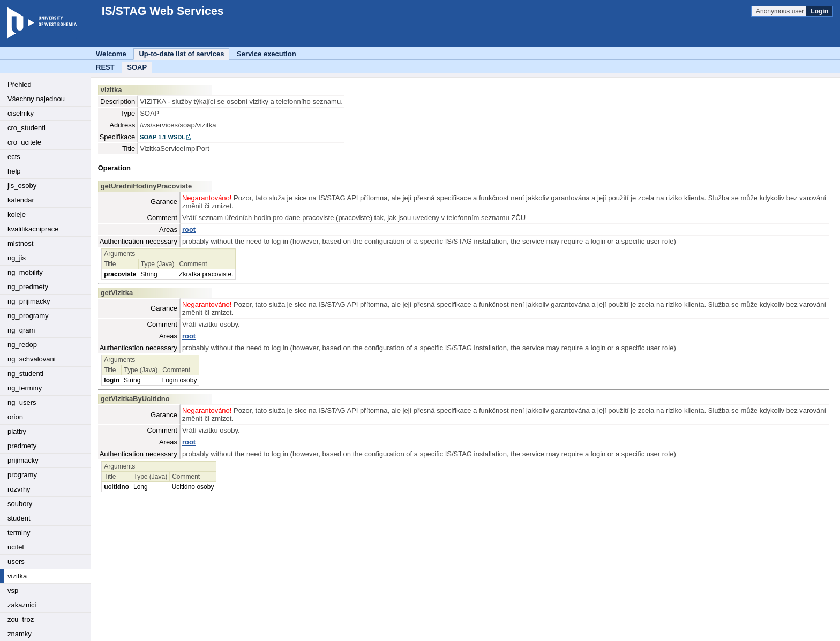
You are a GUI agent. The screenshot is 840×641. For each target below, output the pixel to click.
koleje (17, 214)
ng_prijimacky (29, 301)
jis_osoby (22, 186)
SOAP (137, 67)
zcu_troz (21, 619)
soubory (20, 504)
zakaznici (22, 605)
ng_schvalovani (32, 359)
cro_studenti (27, 128)
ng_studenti (25, 374)
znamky (20, 634)
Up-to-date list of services (181, 54)
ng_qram (21, 330)
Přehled (20, 84)
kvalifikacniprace (33, 229)
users (16, 561)
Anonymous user (781, 11)
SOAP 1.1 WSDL (163, 137)
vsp (13, 590)
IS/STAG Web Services (157, 11)
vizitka (17, 576)
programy (22, 475)
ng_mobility (25, 272)
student (19, 518)
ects (14, 157)
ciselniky (21, 113)
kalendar (21, 200)
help (14, 171)
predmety (22, 446)
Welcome (111, 54)
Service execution (267, 54)
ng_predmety (28, 287)
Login (819, 11)
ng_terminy (25, 388)
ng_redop (22, 345)
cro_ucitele (24, 142)
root (189, 229)
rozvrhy (19, 489)
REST (105, 67)
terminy (19, 533)
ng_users (22, 402)
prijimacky (23, 460)
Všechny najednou (36, 99)
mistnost (20, 243)
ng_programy (28, 316)
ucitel (16, 547)
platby (17, 431)
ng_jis (17, 258)
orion (15, 417)
